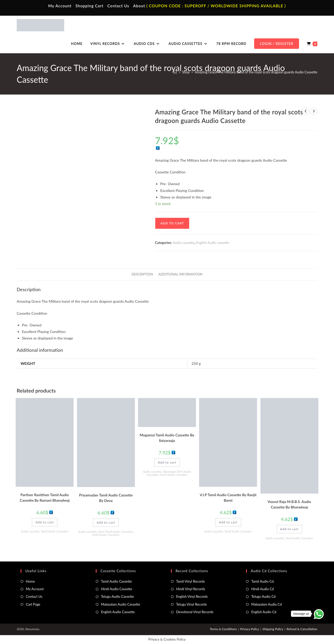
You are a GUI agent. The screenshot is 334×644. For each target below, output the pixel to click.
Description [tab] (142, 274)
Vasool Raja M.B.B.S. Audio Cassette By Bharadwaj (289, 504)
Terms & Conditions (223, 629)
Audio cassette (184, 243)
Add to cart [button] (45, 522)
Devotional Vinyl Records (195, 612)
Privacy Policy (249, 629)
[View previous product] (306, 111)
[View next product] (314, 111)
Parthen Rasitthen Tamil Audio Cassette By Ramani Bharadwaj (45, 497)
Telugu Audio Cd (263, 596)
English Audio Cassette (118, 612)
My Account (60, 6)
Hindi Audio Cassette (117, 589)
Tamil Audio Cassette (116, 581)
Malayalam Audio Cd (267, 604)
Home (30, 581)
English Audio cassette (213, 243)
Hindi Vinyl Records (191, 589)
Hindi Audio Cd (263, 589)
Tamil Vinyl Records (190, 581)
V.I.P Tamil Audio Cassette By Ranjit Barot (228, 497)
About (139, 6)
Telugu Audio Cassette (117, 596)
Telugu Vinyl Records (192, 604)
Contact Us (118, 6)
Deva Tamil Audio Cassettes (116, 532)
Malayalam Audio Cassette (121, 604)
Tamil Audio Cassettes (55, 531)
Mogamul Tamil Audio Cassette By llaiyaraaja (167, 438)
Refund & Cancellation (302, 629)
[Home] (175, 72)
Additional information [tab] (180, 274)
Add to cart (172, 223)
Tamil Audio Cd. (263, 581)
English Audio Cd (264, 612)
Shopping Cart (89, 6)
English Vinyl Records (192, 596)
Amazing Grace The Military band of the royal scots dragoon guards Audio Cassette (256, 72)
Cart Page (33, 604)
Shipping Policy (273, 629)
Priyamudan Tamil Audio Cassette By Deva (106, 498)
